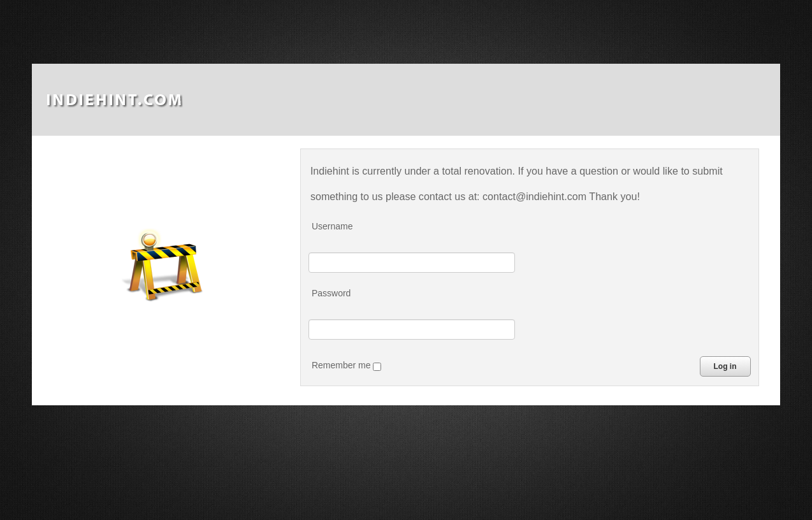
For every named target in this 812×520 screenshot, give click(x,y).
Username (332, 226)
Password (331, 293)
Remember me (346, 365)
